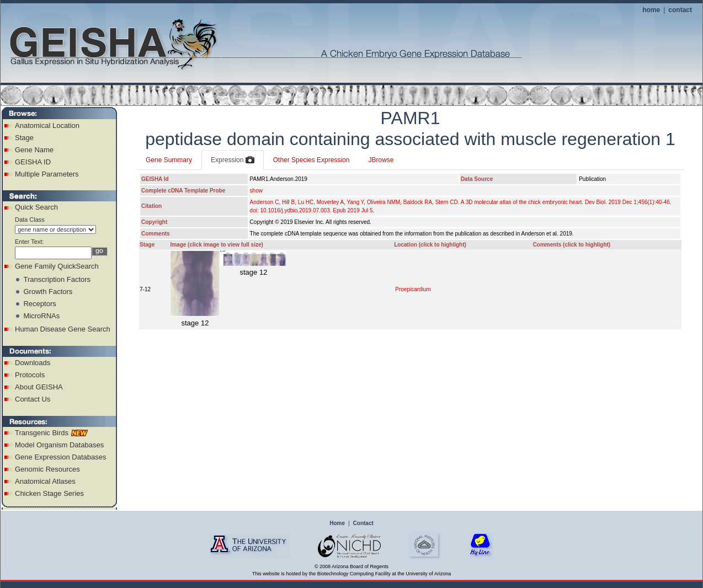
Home (337, 523)
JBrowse (381, 160)
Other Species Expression (311, 160)
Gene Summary (169, 160)
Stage (24, 138)
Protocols (30, 375)
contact (680, 10)
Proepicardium (413, 289)
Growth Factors (48, 292)
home (651, 10)
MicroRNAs (41, 316)
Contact (363, 523)
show (256, 191)
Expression (233, 161)
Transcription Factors (57, 279)
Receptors (39, 304)
